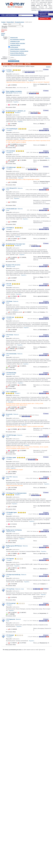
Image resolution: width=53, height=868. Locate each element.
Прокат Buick (3, 34)
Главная (3, 22)
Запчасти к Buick (4, 31)
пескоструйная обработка (17, 53)
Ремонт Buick (10, 22)
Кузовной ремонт (45, 16)
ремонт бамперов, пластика (18, 49)
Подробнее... (31, 81)
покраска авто (14, 37)
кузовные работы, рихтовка (18, 43)
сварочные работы (15, 45)
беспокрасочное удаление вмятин (19, 51)
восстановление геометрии (17, 39)
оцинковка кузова (15, 41)
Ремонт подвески (45, 12)
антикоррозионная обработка (18, 55)
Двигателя (43, 14)
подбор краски (14, 47)
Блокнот (48, 67)
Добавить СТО (44, 18)
